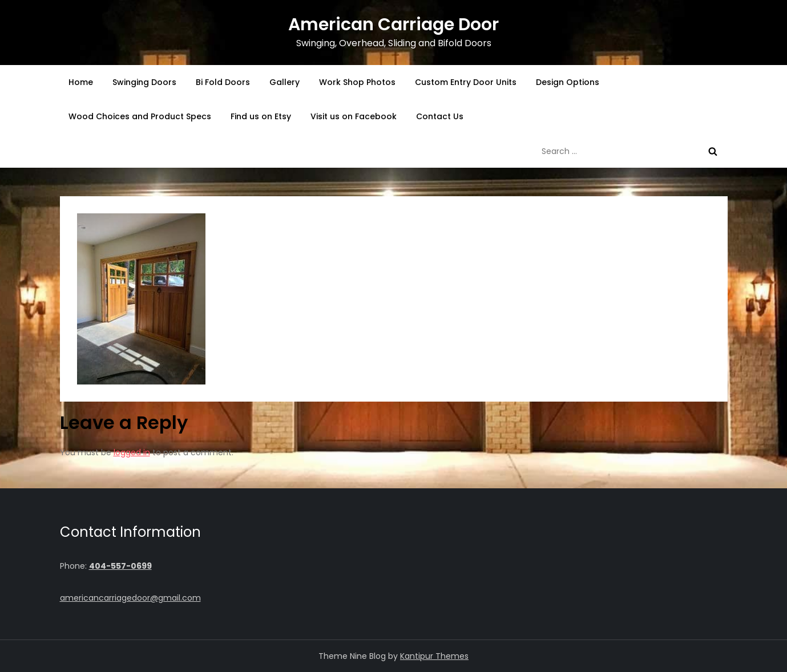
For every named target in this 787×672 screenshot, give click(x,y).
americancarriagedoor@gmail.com (130, 598)
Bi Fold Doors (223, 82)
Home (81, 82)
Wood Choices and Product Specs (140, 116)
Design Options (568, 82)
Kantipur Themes (434, 656)
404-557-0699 (120, 566)
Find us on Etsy (261, 116)
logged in (132, 452)
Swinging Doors (144, 82)
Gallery (284, 82)
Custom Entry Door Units (466, 82)
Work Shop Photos (357, 82)
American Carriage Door (393, 25)
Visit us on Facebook (354, 116)
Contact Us (440, 116)
